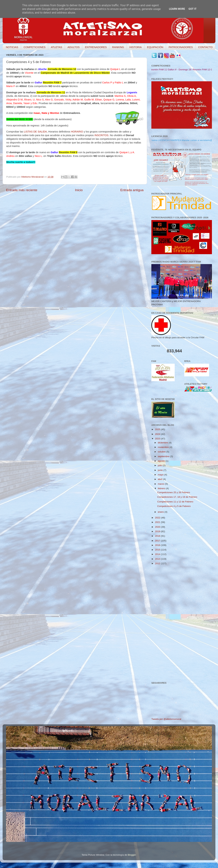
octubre (162, 452)
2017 (158, 541)
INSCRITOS (102, 135)
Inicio (79, 190)
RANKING (118, 47)
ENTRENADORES (96, 47)
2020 (158, 527)
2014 (158, 554)
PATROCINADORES (181, 47)
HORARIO (77, 132)
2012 (158, 563)
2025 (158, 429)
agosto (162, 461)
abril (160, 479)
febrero (162, 488)
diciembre (163, 443)
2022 (158, 518)
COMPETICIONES (35, 47)
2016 (158, 545)
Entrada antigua (132, 190)
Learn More (177, 9)
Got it (192, 9)
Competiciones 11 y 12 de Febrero (175, 502)
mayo (161, 475)
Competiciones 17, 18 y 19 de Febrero (177, 497)
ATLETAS (56, 47)
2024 (158, 434)
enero (161, 512)
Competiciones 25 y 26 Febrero (174, 492)
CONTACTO (205, 47)
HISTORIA (136, 47)
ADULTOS (74, 47)
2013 (158, 559)
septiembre (164, 456)
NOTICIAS (12, 47)
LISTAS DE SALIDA (35, 132)
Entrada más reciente (22, 190)
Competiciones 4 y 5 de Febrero (174, 506)
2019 (158, 531)
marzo (161, 484)
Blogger (132, 855)
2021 (158, 522)
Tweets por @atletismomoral (166, 719)
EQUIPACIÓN (155, 47)
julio (160, 465)
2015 (158, 550)
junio (161, 470)
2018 (158, 536)
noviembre (164, 447)
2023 (158, 439)
